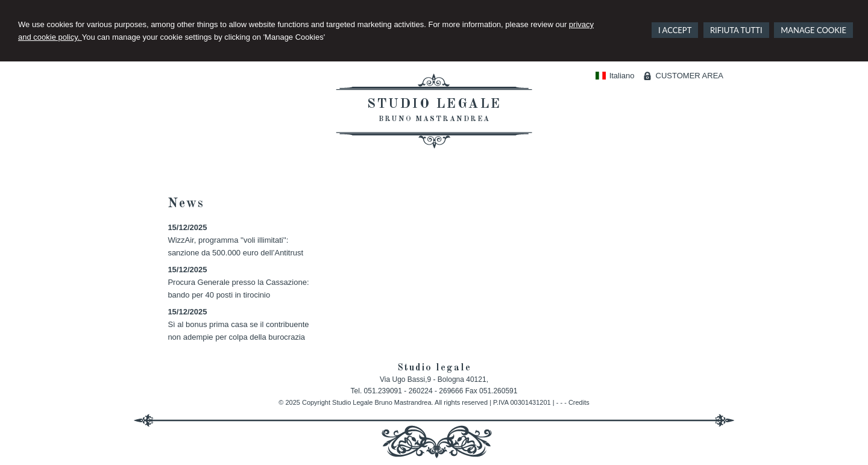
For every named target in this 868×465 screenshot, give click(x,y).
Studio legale (434, 104)
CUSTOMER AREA (690, 76)
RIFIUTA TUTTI (736, 30)
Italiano (615, 76)
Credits (579, 402)
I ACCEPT (675, 30)
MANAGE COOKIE (813, 30)
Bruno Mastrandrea (434, 119)
